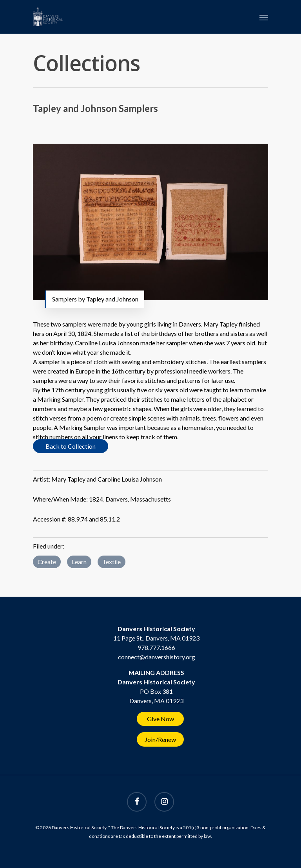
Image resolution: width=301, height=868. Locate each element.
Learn (79, 562)
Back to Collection (71, 446)
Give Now (160, 719)
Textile (112, 562)
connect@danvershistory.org (157, 657)
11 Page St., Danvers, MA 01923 (156, 638)
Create (47, 562)
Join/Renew (160, 739)
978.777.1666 (156, 647)
